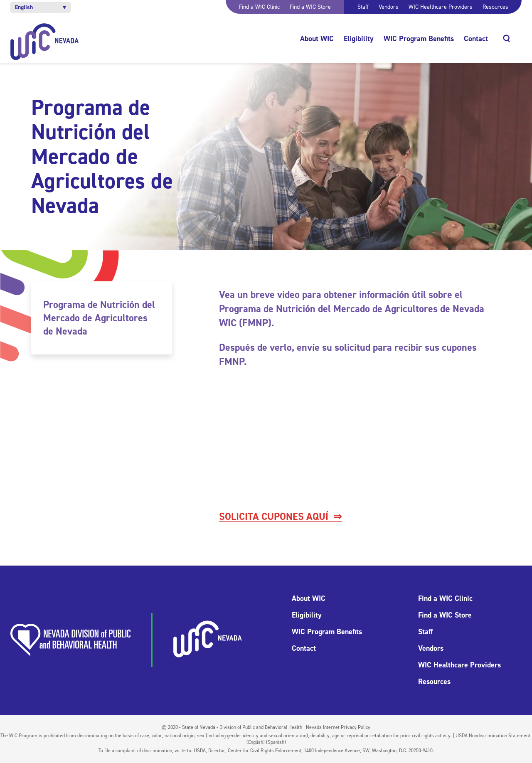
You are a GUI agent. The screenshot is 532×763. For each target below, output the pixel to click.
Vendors (389, 7)
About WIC (317, 39)
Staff (363, 7)
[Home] (45, 42)
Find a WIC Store (310, 7)
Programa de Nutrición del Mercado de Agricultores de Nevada (99, 318)
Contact (476, 39)
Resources (495, 7)
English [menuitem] (24, 7)
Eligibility (359, 39)
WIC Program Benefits (419, 39)
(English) (256, 742)
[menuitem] (41, 7)
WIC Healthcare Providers (441, 7)
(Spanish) (276, 742)
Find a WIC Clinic (259, 7)
